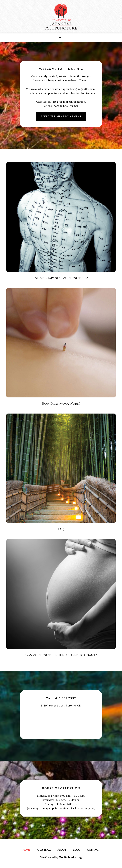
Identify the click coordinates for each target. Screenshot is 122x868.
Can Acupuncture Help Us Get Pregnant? (61, 655)
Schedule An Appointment (61, 116)
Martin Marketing (70, 857)
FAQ (61, 529)
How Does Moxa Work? (61, 404)
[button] (61, 38)
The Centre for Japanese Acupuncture (61, 17)
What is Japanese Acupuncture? (61, 278)
